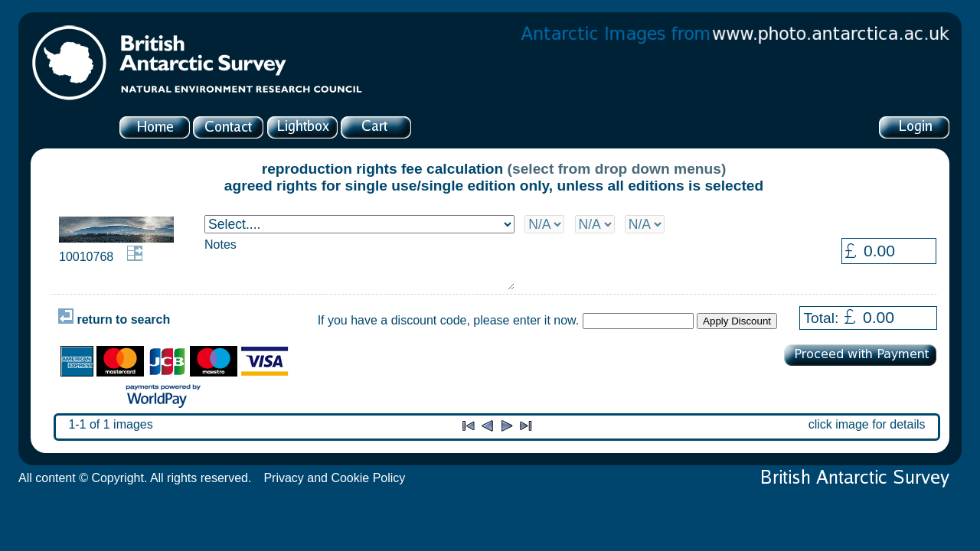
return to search (114, 320)
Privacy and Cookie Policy (334, 478)
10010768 (86, 257)
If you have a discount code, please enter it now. (449, 320)
